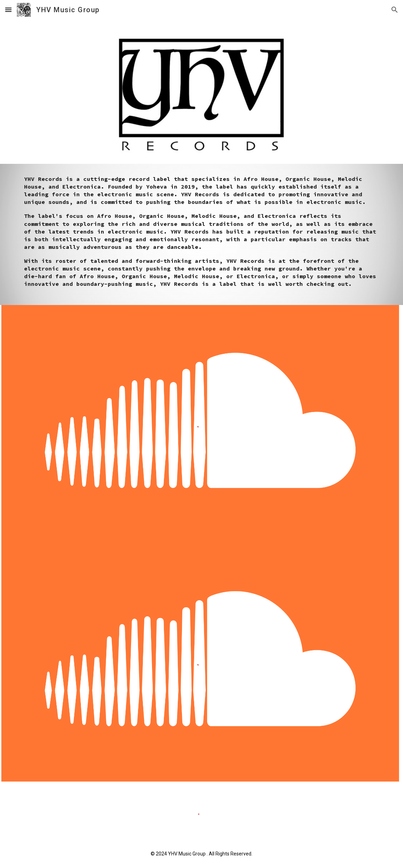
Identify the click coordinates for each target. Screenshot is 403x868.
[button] (8, 10)
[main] (201, 234)
